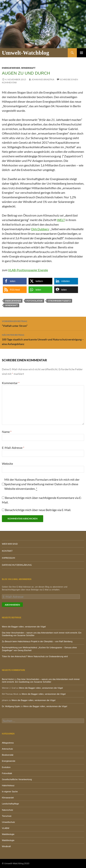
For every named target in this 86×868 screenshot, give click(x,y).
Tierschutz (7, 816)
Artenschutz (7, 749)
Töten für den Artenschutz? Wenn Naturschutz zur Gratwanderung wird (35, 656)
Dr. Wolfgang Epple (11, 706)
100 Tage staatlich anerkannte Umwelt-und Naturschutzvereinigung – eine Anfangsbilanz (43, 339)
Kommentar (11, 383)
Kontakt (7, 551)
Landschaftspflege (10, 804)
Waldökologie (8, 834)
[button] (15, 281)
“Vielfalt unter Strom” (43, 323)
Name (7, 432)
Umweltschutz (8, 822)
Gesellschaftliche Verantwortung (17, 779)
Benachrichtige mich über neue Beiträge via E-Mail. (38, 510)
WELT (61, 220)
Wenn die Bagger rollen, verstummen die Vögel (24, 627)
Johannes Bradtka (43, 79)
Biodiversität (8, 755)
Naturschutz (8, 810)
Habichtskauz (8, 785)
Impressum (8, 558)
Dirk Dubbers (40, 229)
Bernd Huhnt (8, 679)
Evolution (6, 767)
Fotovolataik (35, 301)
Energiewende (11, 68)
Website (7, 464)
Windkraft (28, 68)
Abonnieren (12, 605)
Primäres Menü (81, 53)
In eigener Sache (10, 792)
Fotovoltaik (7, 773)
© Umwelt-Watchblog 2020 (16, 863)
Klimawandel (8, 798)
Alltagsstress (8, 743)
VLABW (6, 828)
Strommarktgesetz (59, 301)
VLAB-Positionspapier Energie (28, 270)
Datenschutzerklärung (17, 565)
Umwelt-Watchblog (25, 53)
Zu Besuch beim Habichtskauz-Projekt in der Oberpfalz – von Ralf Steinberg (37, 641)
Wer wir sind (10, 544)
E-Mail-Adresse (13, 448)
